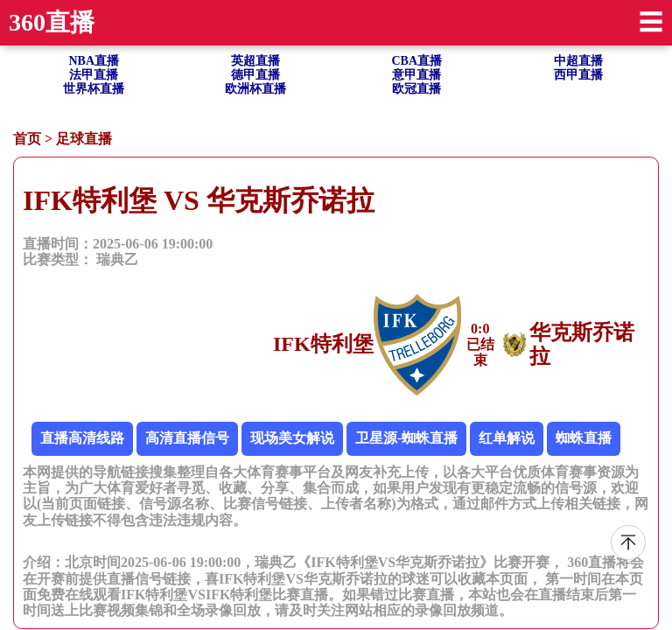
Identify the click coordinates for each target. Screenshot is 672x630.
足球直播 (84, 139)
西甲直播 (578, 75)
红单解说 (507, 438)
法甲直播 (94, 75)
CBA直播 (416, 61)
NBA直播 (94, 61)
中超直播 (578, 61)
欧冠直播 (416, 89)
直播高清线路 (82, 438)
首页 (27, 139)
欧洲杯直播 (255, 89)
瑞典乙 (117, 259)
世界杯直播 (94, 89)
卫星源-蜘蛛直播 (406, 438)
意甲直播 (416, 75)
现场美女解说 (292, 438)
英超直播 (255, 61)
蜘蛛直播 (584, 438)
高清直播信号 (187, 438)
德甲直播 (255, 75)
